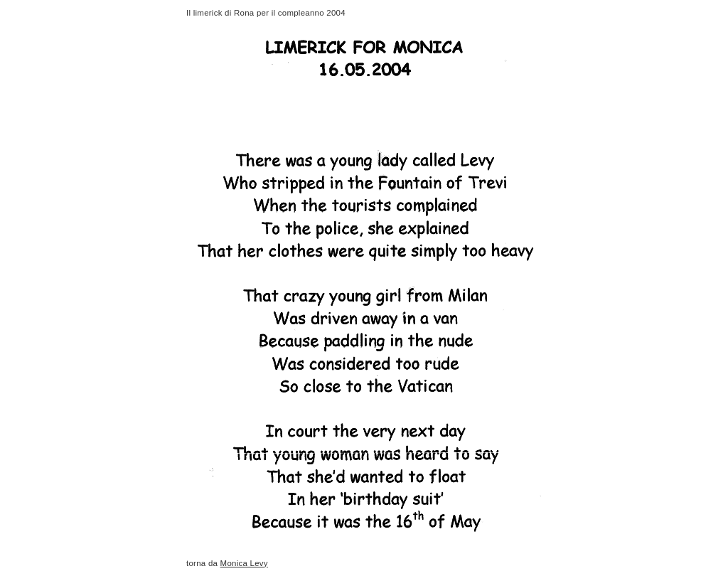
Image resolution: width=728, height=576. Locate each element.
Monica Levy (244, 563)
